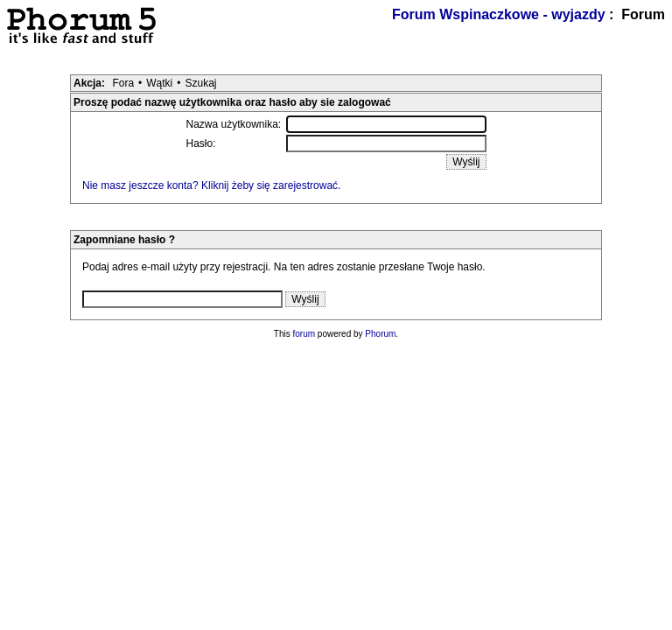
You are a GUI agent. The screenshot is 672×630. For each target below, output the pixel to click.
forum (304, 334)
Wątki (159, 83)
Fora (123, 83)
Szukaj (200, 83)
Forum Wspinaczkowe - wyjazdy (499, 14)
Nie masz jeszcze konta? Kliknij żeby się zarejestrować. (211, 185)
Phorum (380, 334)
